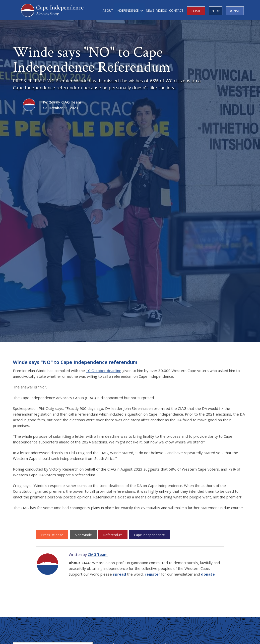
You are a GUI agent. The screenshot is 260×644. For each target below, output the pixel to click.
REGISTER (196, 11)
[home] (52, 10)
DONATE (235, 11)
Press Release (52, 535)
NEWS (150, 11)
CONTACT (176, 11)
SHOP (216, 11)
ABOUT (108, 11)
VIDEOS (162, 11)
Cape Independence (149, 535)
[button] (130, 11)
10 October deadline (104, 371)
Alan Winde (83, 535)
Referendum (113, 535)
